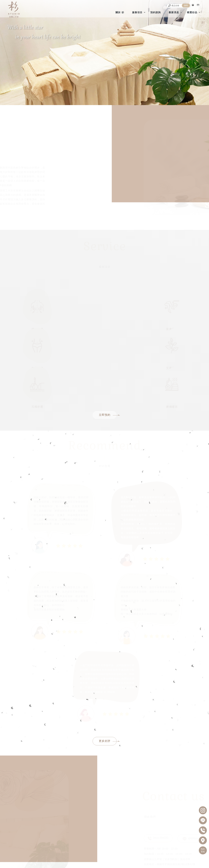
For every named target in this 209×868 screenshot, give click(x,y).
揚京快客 (95, 866)
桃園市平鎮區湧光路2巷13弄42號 (101, 840)
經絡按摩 (84, 860)
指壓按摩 (115, 860)
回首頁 (32, 851)
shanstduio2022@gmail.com (101, 836)
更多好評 (108, 673)
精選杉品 (190, 12)
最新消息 (171, 12)
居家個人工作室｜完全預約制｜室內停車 (97, 843)
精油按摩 (94, 860)
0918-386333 (158, 769)
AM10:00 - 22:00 (103, 833)
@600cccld (192, 769)
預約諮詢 (153, 12)
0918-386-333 (101, 829)
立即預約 (108, 347)
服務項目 (135, 12)
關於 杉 (117, 12)
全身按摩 (105, 860)
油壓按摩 (125, 860)
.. (114, 866)
